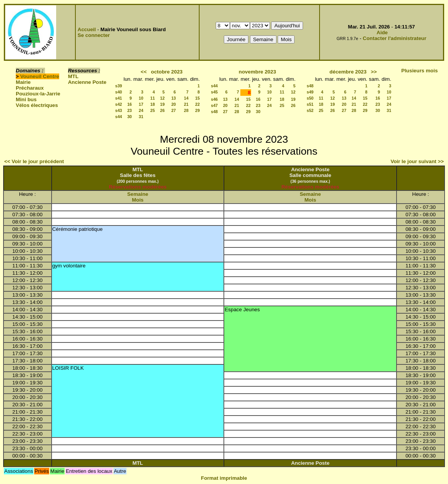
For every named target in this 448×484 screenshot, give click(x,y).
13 (173, 98)
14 (186, 98)
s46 (214, 99)
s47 (214, 105)
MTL (73, 76)
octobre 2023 (167, 72)
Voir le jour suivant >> (417, 161)
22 (198, 104)
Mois (138, 200)
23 (130, 110)
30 (130, 117)
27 (173, 110)
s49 (310, 92)
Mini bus (26, 99)
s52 (310, 110)
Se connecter (94, 35)
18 (153, 104)
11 (153, 98)
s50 (310, 98)
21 (186, 104)
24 (141, 110)
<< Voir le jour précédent (34, 161)
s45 (214, 92)
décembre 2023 (348, 72)
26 (162, 110)
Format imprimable (224, 478)
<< (144, 72)
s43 (118, 110)
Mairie (23, 82)
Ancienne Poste (87, 82)
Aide (382, 33)
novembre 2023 (257, 72)
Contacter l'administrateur (394, 38)
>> (374, 72)
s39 (118, 86)
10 (141, 98)
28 (186, 110)
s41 (118, 98)
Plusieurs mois (420, 71)
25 (153, 110)
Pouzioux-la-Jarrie (38, 94)
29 (198, 110)
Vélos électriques (37, 105)
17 (141, 104)
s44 (118, 117)
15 (198, 98)
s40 (118, 92)
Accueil (87, 29)
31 (141, 117)
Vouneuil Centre (40, 76)
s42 (118, 104)
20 (173, 104)
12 (162, 98)
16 (130, 104)
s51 (310, 104)
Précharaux (30, 88)
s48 (214, 112)
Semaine (138, 194)
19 (162, 104)
